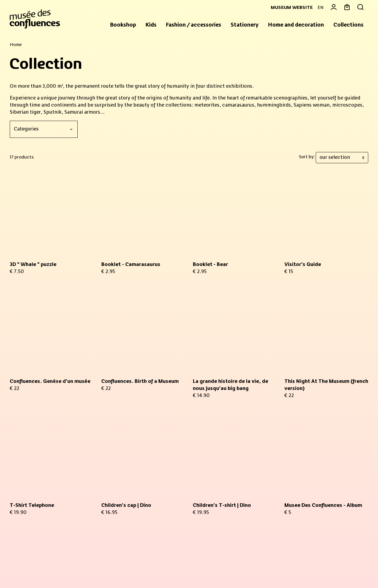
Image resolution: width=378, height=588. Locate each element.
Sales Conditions (27, 570)
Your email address (131, 441)
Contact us (297, 485)
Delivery (294, 499)
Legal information (67, 570)
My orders (296, 449)
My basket (296, 442)
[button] (123, 25)
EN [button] (321, 8)
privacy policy (113, 501)
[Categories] (44, 129)
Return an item (302, 492)
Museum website (289, 8)
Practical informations (41, 515)
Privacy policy (106, 570)
